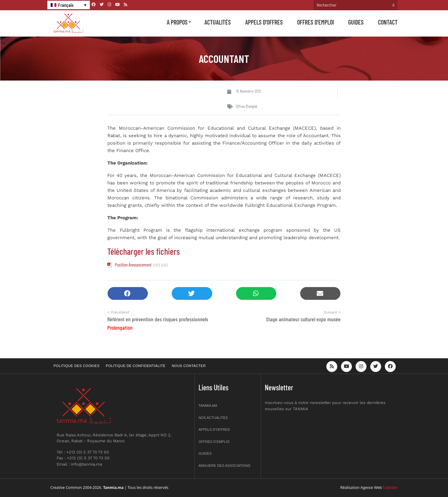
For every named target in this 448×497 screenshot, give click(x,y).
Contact (388, 22)
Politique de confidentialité (136, 366)
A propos (177, 22)
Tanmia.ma (208, 406)
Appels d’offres (264, 22)
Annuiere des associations (224, 466)
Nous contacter (189, 366)
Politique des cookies (77, 366)
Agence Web (371, 488)
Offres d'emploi (247, 106)
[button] (128, 293)
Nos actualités (213, 418)
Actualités (218, 22)
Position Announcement (133, 265)
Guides (356, 22)
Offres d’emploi (315, 22)
